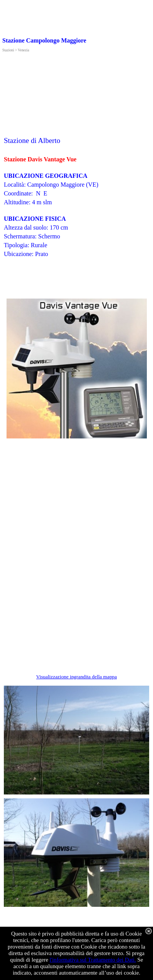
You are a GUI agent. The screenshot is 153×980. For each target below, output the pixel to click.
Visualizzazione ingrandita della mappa (76, 677)
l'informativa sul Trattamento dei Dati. (93, 960)
